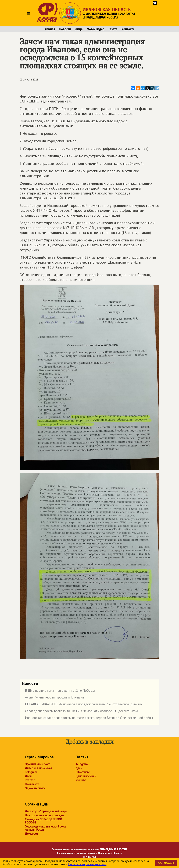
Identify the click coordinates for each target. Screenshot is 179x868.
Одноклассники (35, 788)
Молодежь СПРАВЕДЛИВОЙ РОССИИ (43, 821)
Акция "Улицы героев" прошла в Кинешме (53, 698)
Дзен (28, 776)
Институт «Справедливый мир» (46, 811)
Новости (65, 29)
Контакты (128, 29)
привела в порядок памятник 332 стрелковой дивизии (82, 705)
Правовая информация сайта (87, 864)
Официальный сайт (37, 764)
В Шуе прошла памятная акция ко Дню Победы (58, 691)
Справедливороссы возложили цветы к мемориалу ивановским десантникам (80, 712)
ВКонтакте (32, 784)
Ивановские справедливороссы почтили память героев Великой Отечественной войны (87, 718)
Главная (49, 29)
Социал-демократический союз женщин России (46, 828)
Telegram (31, 772)
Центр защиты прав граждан (44, 815)
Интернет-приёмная (38, 768)
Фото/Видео (96, 29)
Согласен (166, 863)
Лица (79, 29)
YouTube (81, 780)
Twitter (30, 780)
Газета (113, 29)
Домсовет (32, 834)
